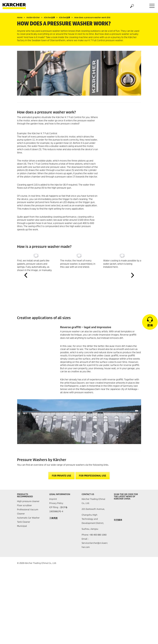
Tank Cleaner (24, 522)
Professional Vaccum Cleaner (28, 512)
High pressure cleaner (28, 501)
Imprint (53, 499)
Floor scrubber (24, 505)
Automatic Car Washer (28, 518)
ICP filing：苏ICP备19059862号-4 (58, 509)
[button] (26, 275)
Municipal (22, 526)
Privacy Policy (56, 503)
